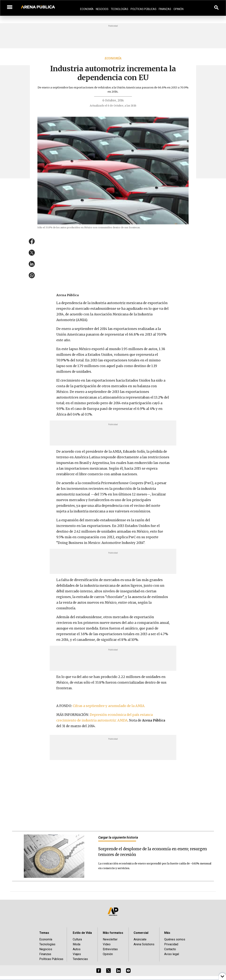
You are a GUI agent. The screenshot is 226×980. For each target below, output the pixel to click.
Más (167, 933)
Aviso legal (172, 954)
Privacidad (171, 944)
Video (107, 944)
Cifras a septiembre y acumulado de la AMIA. (109, 706)
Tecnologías (120, 9)
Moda (77, 944)
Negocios (102, 9)
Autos (77, 949)
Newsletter (110, 939)
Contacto (170, 949)
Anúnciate (140, 939)
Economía (87, 9)
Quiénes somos (175, 939)
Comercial (141, 933)
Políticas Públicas (144, 9)
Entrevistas (110, 949)
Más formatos (113, 933)
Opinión (178, 9)
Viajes (77, 954)
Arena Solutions (144, 944)
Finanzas (165, 9)
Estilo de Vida (82, 933)
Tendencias (80, 959)
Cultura (77, 939)
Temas (44, 933)
